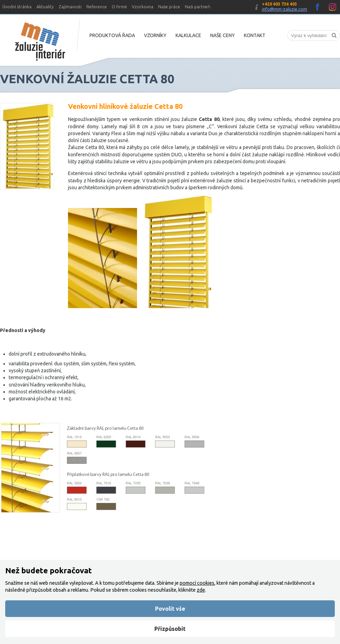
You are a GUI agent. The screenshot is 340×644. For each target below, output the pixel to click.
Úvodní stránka (17, 7)
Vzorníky (155, 35)
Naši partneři (198, 7)
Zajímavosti (70, 7)
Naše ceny (223, 35)
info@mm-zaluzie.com (284, 9)
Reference (97, 7)
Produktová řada (112, 35)
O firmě (119, 7)
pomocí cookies (197, 583)
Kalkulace (188, 35)
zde (201, 590)
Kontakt (255, 35)
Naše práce (169, 7)
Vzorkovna (143, 7)
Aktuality (45, 7)
